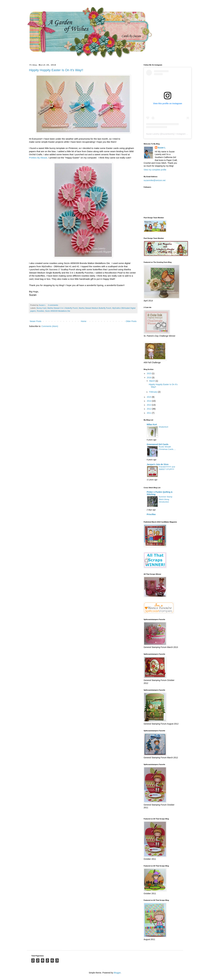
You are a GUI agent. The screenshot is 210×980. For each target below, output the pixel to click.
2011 (149, 413)
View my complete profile (155, 170)
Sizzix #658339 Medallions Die (58, 311)
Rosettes (41, 311)
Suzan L (162, 148)
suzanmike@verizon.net (155, 180)
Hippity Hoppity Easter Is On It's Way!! (56, 70)
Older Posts (131, 321)
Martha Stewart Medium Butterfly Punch (95, 308)
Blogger (117, 973)
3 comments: (53, 305)
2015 (149, 397)
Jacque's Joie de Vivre (158, 464)
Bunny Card (41, 308)
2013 (149, 405)
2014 (149, 401)
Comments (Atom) (50, 326)
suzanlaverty (168, 134)
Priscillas (151, 514)
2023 (149, 373)
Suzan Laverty (153, 134)
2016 (149, 378)
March (152, 381)
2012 (149, 409)
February (154, 392)
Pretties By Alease (38, 158)
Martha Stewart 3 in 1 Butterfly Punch (63, 308)
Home (83, 321)
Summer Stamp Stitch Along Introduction (166, 499)
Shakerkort (163, 427)
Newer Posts (36, 321)
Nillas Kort (152, 424)
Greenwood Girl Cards (158, 444)
